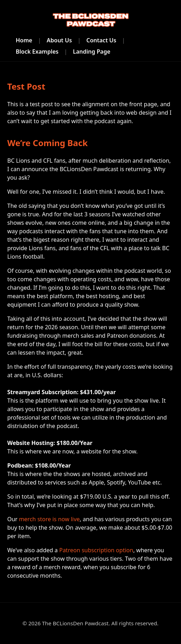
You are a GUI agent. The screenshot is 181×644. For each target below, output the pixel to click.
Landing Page (92, 52)
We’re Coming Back (47, 143)
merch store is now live (49, 519)
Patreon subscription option (96, 550)
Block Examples (37, 52)
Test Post (26, 86)
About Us (59, 40)
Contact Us (101, 40)
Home (24, 40)
